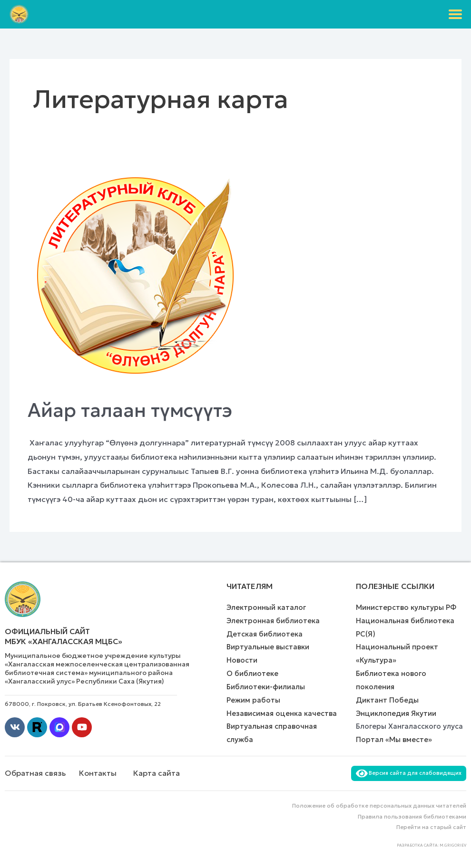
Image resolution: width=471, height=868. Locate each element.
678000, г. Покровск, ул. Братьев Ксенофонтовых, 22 (83, 704)
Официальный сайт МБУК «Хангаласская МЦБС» (64, 636)
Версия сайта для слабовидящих (409, 773)
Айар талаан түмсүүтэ (130, 410)
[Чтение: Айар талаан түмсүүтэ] (137, 276)
